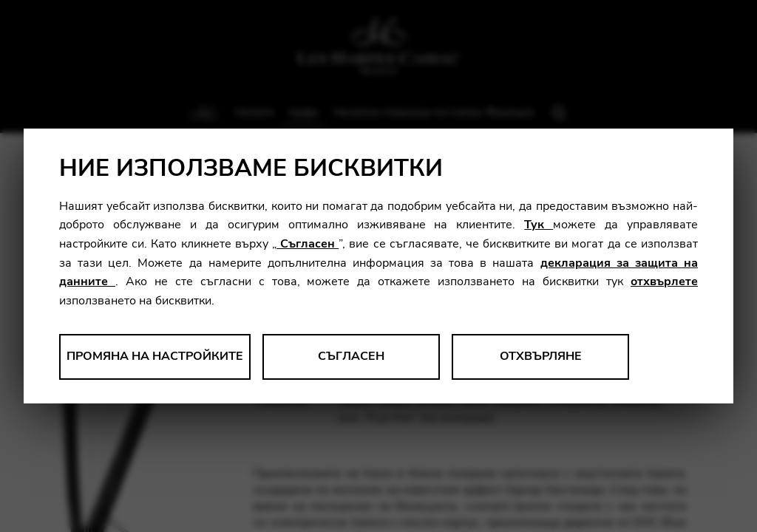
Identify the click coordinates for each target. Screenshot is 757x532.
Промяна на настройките (155, 356)
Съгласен (308, 244)
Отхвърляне (541, 356)
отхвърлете (664, 282)
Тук (539, 225)
